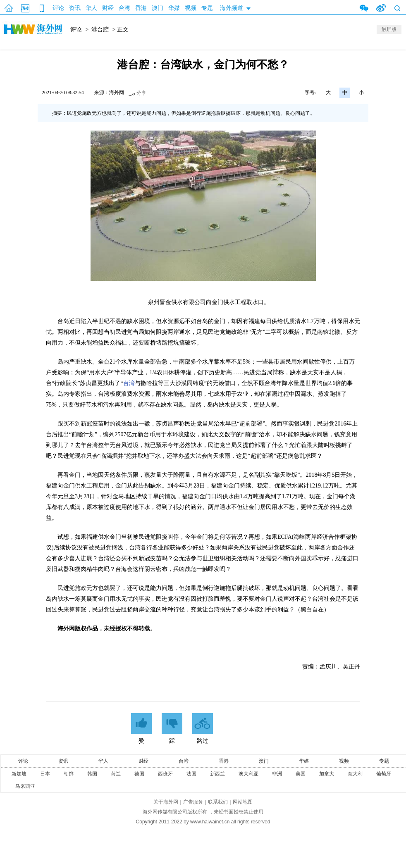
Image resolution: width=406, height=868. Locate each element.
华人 (91, 8)
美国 (301, 774)
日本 (45, 774)
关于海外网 (166, 802)
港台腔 (100, 30)
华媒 (174, 8)
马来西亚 (25, 786)
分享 (141, 93)
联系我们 (218, 802)
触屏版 (389, 29)
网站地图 (243, 802)
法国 (191, 774)
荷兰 (116, 774)
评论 (58, 8)
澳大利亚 (248, 774)
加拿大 (327, 774)
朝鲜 (69, 774)
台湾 (124, 8)
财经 (108, 8)
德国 (139, 774)
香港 (141, 8)
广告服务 (193, 802)
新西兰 (217, 774)
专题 (207, 8)
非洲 (277, 774)
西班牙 (165, 774)
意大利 (355, 774)
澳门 (158, 8)
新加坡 (19, 774)
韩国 (92, 774)
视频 (191, 8)
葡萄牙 (384, 774)
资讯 (75, 8)
